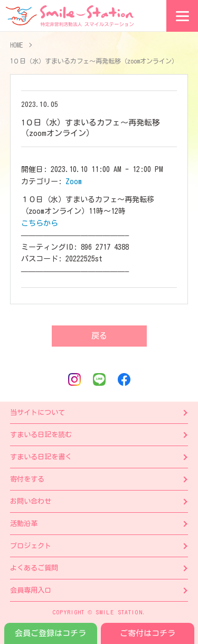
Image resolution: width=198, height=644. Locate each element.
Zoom (74, 182)
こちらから (40, 223)
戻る (99, 336)
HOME (16, 45)
